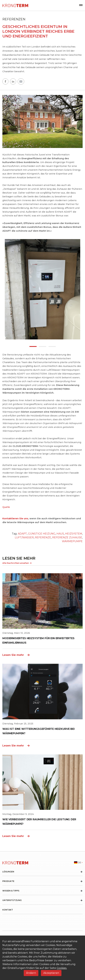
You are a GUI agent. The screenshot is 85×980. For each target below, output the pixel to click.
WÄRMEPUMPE (72, 541)
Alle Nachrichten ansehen (17, 563)
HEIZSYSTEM (74, 534)
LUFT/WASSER (24, 537)
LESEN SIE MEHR (19, 558)
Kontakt (8, 910)
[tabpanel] (42, 289)
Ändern (31, 973)
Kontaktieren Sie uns (15, 518)
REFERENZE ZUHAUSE (67, 537)
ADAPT (22, 534)
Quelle (6, 507)
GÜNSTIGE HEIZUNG (42, 534)
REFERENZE (43, 537)
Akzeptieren (51, 973)
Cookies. (62, 968)
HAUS (60, 534)
